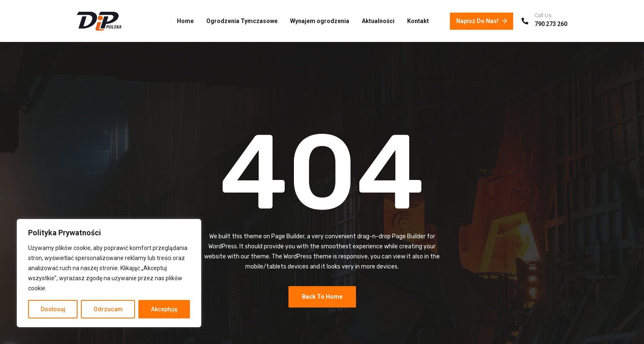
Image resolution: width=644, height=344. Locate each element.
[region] (109, 273)
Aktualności (378, 21)
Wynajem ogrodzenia (320, 21)
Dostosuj (53, 309)
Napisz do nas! (482, 21)
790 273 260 (551, 24)
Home (185, 21)
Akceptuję (164, 309)
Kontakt (418, 21)
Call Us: (544, 15)
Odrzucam (108, 309)
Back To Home (322, 297)
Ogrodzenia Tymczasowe (242, 21)
